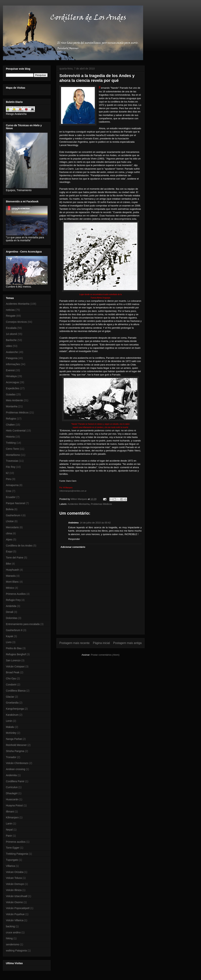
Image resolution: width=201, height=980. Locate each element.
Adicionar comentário (73, 547)
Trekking (11, 443)
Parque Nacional (15, 503)
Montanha (12, 406)
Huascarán (12, 799)
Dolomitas (12, 618)
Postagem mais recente (74, 643)
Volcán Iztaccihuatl (17, 896)
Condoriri (11, 685)
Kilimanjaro (12, 817)
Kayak (9, 636)
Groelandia (12, 703)
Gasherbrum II (14, 630)
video (9, 346)
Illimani (10, 812)
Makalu (10, 727)
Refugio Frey (13, 600)
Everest (10, 370)
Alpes (9, 539)
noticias (10, 310)
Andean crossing (15, 769)
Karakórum (12, 715)
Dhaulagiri (12, 793)
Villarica (10, 866)
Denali (10, 612)
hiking (9, 938)
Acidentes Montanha (79, 504)
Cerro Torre (12, 449)
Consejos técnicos (16, 322)
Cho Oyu (11, 678)
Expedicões (13, 388)
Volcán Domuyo (15, 884)
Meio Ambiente (14, 400)
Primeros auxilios (16, 842)
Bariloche (11, 340)
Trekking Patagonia (17, 854)
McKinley (11, 733)
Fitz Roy (11, 467)
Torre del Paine (15, 558)
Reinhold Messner (16, 745)
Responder (74, 539)
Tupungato (12, 860)
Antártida (11, 606)
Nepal (9, 830)
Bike (8, 564)
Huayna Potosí (14, 805)
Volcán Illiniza (14, 890)
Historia (10, 437)
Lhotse (10, 521)
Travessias (12, 461)
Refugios (11, 419)
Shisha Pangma (15, 751)
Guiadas (11, 394)
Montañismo (13, 455)
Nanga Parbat (14, 739)
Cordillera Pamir (15, 781)
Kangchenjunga (15, 709)
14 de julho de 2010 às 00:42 (95, 523)
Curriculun (12, 787)
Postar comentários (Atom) (105, 655)
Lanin (9, 824)
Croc (9, 491)
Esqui (9, 551)
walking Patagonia (16, 951)
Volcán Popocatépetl (18, 908)
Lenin (9, 721)
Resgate (11, 316)
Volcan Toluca (14, 878)
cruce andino (13, 932)
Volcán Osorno (14, 902)
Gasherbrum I (14, 515)
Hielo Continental (16, 431)
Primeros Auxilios (16, 594)
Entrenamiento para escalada (23, 624)
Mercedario (12, 527)
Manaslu (11, 576)
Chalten (10, 425)
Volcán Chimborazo (17, 763)
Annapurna (12, 485)
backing (10, 926)
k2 (7, 473)
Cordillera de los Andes (19, 546)
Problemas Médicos (101, 504)
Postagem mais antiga (127, 643)
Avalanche (12, 352)
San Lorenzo (13, 660)
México (10, 588)
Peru (9, 479)
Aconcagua (12, 382)
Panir (9, 836)
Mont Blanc (12, 582)
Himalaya (11, 376)
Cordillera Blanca (16, 691)
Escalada (11, 328)
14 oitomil (11, 334)
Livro (9, 642)
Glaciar (10, 697)
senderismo (13, 944)
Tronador (11, 757)
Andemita (11, 775)
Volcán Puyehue (15, 914)
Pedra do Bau (14, 648)
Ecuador (11, 497)
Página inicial (101, 643)
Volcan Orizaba (15, 872)
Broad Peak (13, 672)
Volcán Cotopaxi (15, 666)
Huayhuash (12, 570)
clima (9, 533)
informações (13, 364)
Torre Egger (13, 848)
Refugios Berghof (16, 654)
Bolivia (10, 509)
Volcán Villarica (15, 920)
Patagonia (12, 358)
